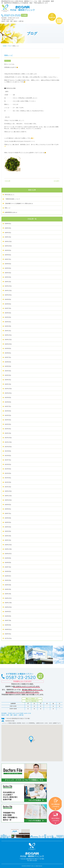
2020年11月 (8, 496)
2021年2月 (8, 482)
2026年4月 (8, 228)
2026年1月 (8, 237)
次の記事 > (57, 181)
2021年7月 (8, 460)
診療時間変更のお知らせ (11, 212)
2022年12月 (8, 389)
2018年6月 (8, 625)
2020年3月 (8, 531)
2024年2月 (8, 326)
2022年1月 (8, 433)
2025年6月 (8, 264)
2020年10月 (8, 500)
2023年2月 (8, 380)
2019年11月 (8, 549)
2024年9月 (8, 300)
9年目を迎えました (9, 195)
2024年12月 (8, 286)
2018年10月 (8, 607)
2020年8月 (8, 509)
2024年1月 (8, 331)
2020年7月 (8, 514)
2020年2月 (8, 536)
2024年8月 (8, 304)
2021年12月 (8, 438)
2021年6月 (8, 465)
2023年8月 (8, 353)
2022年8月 (8, 402)
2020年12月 (8, 491)
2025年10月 (8, 246)
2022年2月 (8, 429)
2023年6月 (8, 362)
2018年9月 (8, 612)
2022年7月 (8, 407)
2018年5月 (8, 630)
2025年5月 (8, 268)
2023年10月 (8, 344)
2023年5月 (8, 366)
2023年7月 (8, 357)
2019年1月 (8, 594)
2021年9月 (8, 451)
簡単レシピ (8, 208)
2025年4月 (8, 273)
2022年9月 (8, 398)
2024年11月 (8, 291)
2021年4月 (8, 473)
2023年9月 (8, 349)
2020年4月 (8, 527)
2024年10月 (8, 295)
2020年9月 (8, 505)
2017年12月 (8, 638)
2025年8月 (8, 255)
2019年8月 (8, 563)
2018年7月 (8, 621)
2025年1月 (8, 282)
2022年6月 (8, 411)
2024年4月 (8, 317)
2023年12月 (8, 335)
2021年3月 (8, 478)
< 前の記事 (7, 181)
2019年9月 (8, 558)
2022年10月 (8, 393)
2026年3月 (8, 233)
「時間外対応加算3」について (12, 199)
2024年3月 (8, 322)
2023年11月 (8, 340)
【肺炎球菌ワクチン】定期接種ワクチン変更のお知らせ (19, 204)
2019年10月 (8, 554)
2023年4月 (8, 371)
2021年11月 (8, 442)
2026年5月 (8, 224)
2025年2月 (8, 277)
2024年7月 (8, 308)
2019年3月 (8, 585)
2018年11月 (8, 603)
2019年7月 (8, 567)
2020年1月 (8, 540)
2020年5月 (8, 523)
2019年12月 (8, 545)
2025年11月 (8, 242)
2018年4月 (8, 634)
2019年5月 (8, 576)
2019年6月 (8, 572)
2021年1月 (8, 487)
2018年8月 (8, 616)
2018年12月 (8, 598)
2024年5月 (8, 313)
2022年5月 (8, 416)
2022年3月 (8, 424)
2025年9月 (8, 251)
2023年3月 (8, 375)
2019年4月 (8, 580)
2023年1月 (8, 384)
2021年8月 (8, 456)
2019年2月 (8, 589)
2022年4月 (8, 420)
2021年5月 (8, 469)
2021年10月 (8, 447)
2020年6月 (8, 518)
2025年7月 (8, 259)
